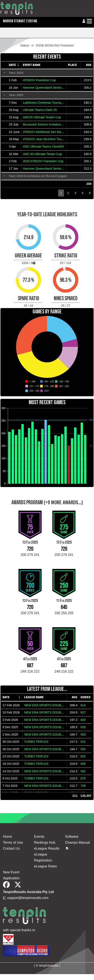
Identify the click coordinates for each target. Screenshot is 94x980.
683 (83, 720)
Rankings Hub (45, 842)
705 (83, 786)
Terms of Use (13, 842)
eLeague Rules (46, 866)
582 (83, 771)
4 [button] (83, 193)
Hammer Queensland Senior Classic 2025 (51, 169)
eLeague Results (47, 848)
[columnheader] (14, 65)
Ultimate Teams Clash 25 (40, 110)
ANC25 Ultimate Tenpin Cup (42, 117)
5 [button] (90, 193)
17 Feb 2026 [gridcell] (11, 705)
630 (83, 764)
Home (8, 837)
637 (83, 712)
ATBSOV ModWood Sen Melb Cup (46, 132)
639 (83, 727)
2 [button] (68, 193)
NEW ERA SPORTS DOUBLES (46, 705)
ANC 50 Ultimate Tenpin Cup (42, 154)
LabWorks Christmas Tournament (45, 103)
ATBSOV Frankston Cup (39, 80)
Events (39, 837)
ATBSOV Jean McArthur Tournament (48, 139)
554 (83, 749)
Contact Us (11, 848)
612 (83, 742)
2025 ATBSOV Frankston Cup (43, 161)
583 (83, 734)
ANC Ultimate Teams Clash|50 (43, 147)
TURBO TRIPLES (36, 742)
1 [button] (61, 193)
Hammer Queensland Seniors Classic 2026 (52, 88)
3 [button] (75, 193)
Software (72, 837)
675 (83, 778)
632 (83, 756)
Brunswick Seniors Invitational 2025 (47, 124)
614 (83, 705)
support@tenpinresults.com (28, 898)
